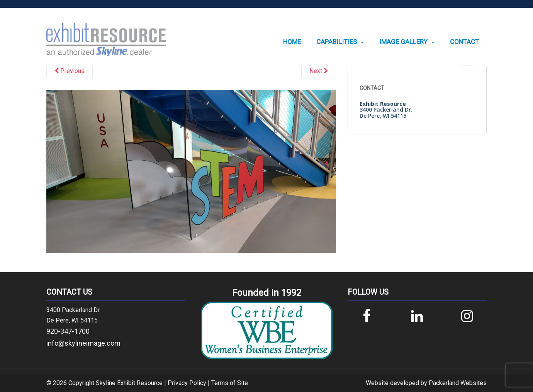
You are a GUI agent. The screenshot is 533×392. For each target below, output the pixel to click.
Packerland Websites (458, 383)
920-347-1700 (68, 331)
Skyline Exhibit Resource (129, 383)
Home (292, 42)
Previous (70, 71)
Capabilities (337, 42)
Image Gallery (403, 42)
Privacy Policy (187, 383)
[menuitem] (292, 42)
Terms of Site (230, 383)
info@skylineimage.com (83, 343)
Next (319, 71)
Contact (464, 42)
